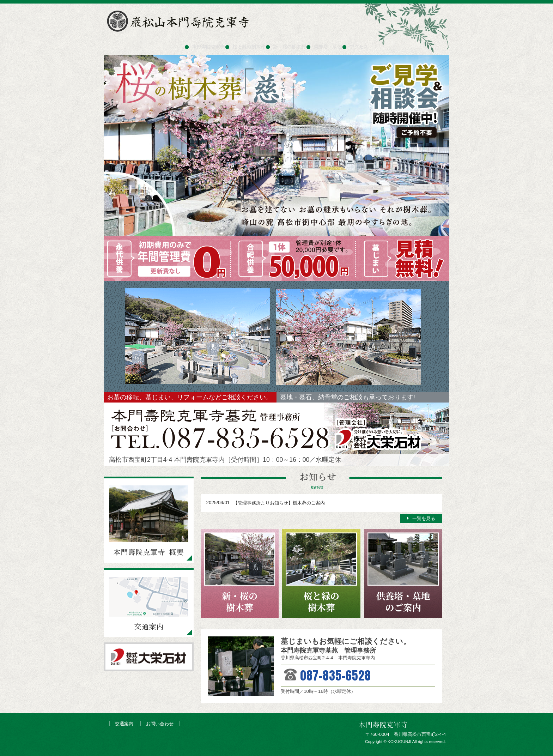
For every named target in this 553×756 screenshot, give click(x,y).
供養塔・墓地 (340, 44)
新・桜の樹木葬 (291, 44)
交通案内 (124, 724)
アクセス (381, 44)
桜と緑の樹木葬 (239, 44)
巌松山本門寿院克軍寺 (180, 21)
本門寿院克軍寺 (188, 44)
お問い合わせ (160, 724)
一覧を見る (424, 518)
